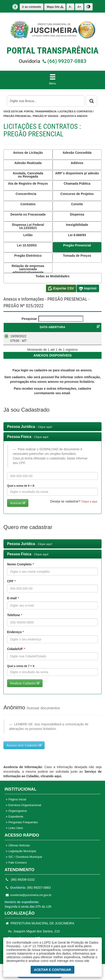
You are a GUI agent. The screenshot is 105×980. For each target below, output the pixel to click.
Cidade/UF (16, 653)
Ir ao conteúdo (32, 7)
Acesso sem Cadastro (24, 750)
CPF (11, 586)
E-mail (13, 603)
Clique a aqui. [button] (90, 506)
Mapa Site (55, 7)
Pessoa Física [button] (28, 441)
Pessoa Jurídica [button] (30, 431)
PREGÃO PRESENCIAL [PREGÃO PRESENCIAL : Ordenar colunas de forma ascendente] (73, 327)
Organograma (16, 815)
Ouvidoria (53, 61)
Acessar (18, 508)
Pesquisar (53, 319)
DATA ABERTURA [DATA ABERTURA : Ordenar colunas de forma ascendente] (24, 327)
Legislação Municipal (21, 856)
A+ (79, 7)
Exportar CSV (61, 289)
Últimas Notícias (18, 850)
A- (70, 7)
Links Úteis (14, 833)
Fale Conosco (16, 867)
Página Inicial (16, 804)
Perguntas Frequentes (22, 827)
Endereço (15, 637)
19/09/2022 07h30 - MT (19, 338)
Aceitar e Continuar (52, 970)
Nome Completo (20, 569)
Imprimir (88, 289)
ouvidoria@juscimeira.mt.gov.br (29, 900)
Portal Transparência (40, 111)
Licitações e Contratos (75, 111)
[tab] (52, 431)
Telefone (15, 620)
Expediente (15, 821)
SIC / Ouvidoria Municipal (24, 861)
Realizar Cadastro (25, 688)
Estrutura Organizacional (23, 810)
